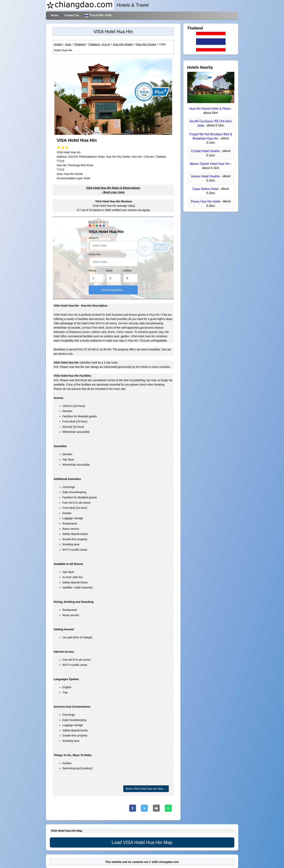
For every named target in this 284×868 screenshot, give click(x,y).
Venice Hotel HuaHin (206, 176)
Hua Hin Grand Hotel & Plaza (210, 109)
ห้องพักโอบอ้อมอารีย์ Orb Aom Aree (211, 123)
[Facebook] (133, 808)
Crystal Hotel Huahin (206, 151)
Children (127, 271)
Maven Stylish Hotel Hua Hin (210, 164)
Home (55, 15)
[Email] (156, 808)
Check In (94, 238)
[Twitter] (144, 808)
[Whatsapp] (168, 808)
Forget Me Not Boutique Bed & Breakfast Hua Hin (211, 136)
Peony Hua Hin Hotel (206, 202)
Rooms (93, 271)
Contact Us (71, 15)
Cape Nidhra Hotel (206, 189)
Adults (109, 271)
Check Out (95, 254)
